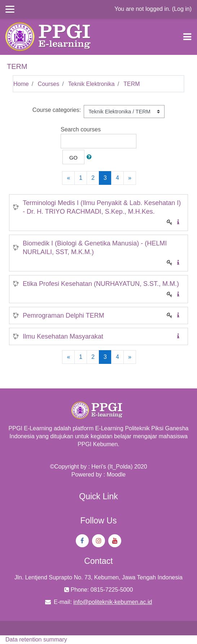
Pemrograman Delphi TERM (64, 316)
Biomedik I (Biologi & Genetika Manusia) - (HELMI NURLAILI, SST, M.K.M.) (95, 248)
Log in (182, 9)
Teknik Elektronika (91, 84)
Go (73, 158)
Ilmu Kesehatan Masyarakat (63, 336)
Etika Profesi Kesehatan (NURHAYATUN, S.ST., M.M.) (101, 284)
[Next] (130, 178)
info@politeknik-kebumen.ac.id (113, 602)
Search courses (81, 129)
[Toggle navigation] (187, 37)
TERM (132, 84)
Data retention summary (36, 639)
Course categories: (57, 110)
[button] (91, 157)
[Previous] (68, 178)
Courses (49, 84)
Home (21, 84)
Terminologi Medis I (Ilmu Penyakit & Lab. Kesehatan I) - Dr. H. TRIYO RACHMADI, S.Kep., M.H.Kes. (102, 207)
